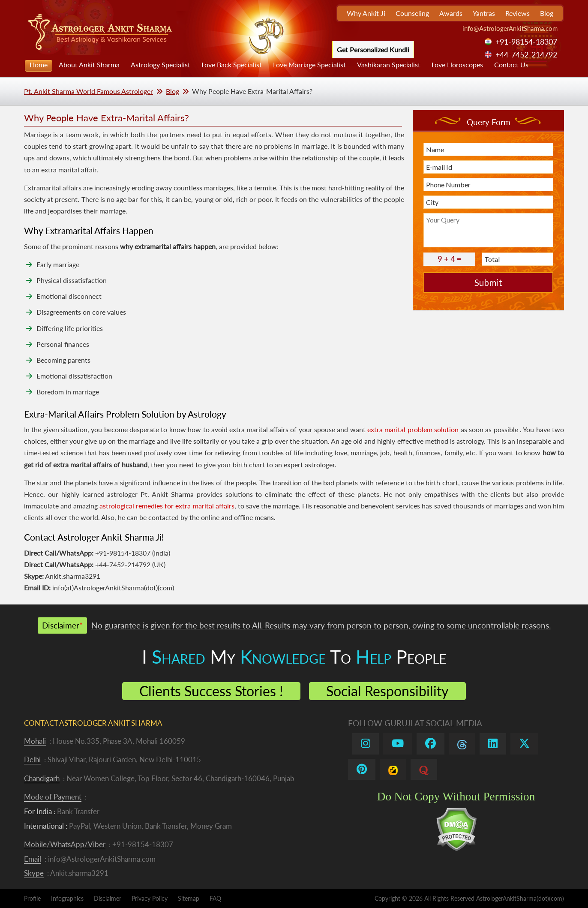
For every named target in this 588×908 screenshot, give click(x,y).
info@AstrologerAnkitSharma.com (510, 28)
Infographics (67, 898)
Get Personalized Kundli (373, 50)
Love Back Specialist (232, 65)
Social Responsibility (387, 691)
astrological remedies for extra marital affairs (167, 506)
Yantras (484, 13)
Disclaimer (108, 898)
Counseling (412, 13)
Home (39, 65)
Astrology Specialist (160, 65)
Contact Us (511, 65)
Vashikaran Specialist (389, 65)
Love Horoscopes (457, 65)
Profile (32, 898)
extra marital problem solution (413, 429)
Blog (547, 13)
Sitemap (189, 898)
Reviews (517, 13)
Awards (451, 13)
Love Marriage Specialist (309, 65)
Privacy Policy (150, 898)
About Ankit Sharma (89, 65)
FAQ (215, 898)
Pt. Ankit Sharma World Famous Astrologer (88, 91)
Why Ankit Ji (366, 13)
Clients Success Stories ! (211, 691)
